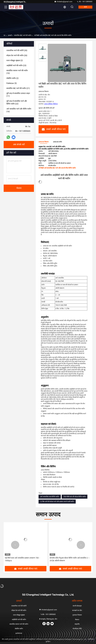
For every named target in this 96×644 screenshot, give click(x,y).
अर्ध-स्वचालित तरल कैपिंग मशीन (50, 497)
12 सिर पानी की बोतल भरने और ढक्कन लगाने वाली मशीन (57, 501)
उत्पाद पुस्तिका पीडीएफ (51, 104)
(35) (17, 50)
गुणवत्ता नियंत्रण (77, 615)
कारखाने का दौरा (77, 610)
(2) (15, 60)
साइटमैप (77, 624)
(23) (16, 65)
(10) (17, 72)
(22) (17, 102)
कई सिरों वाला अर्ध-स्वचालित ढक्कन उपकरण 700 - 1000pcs (22, 559)
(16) (19, 110)
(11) (18, 95)
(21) (18, 88)
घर (4, 35)
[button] (15, 545)
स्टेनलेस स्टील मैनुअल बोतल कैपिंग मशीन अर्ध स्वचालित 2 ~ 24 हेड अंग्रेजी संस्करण (70, 559)
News (77, 619)
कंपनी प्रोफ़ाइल (77, 606)
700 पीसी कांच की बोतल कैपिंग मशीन (75, 497)
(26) (17, 55)
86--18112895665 (85, 2)
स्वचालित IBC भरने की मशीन (23, 35)
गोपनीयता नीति (77, 629)
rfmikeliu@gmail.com (63, 2)
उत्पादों (10, 35)
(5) (12, 83)
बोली (85, 7)
